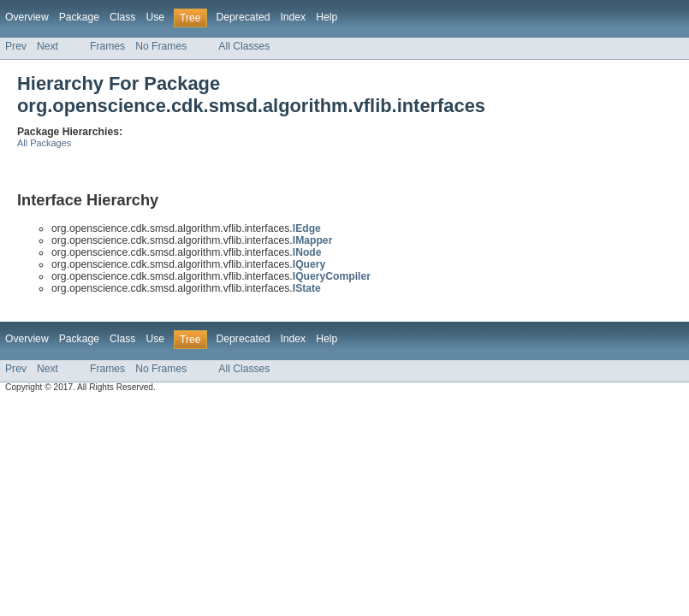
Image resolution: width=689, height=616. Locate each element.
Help (327, 17)
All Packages (44, 143)
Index (293, 17)
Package (79, 17)
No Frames (161, 46)
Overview (27, 17)
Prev (16, 46)
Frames (107, 46)
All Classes (244, 46)
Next (48, 46)
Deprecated (244, 17)
